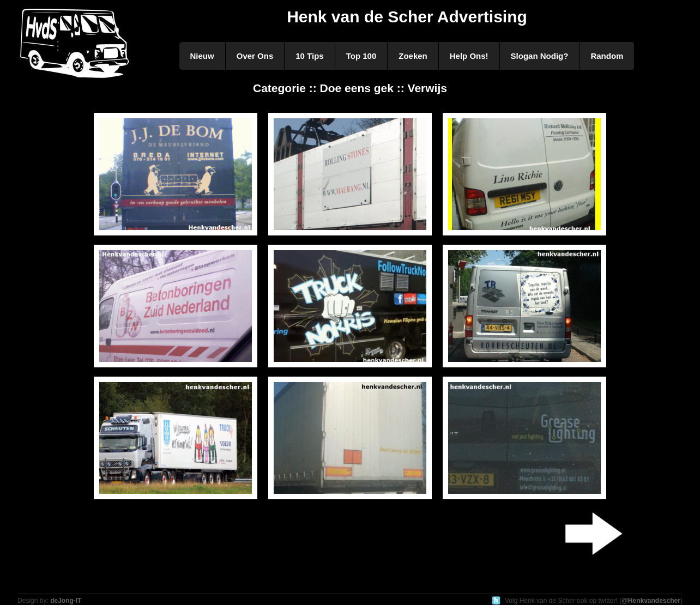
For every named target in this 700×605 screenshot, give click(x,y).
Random (607, 56)
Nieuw (202, 56)
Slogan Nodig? (540, 56)
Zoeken (413, 56)
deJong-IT (66, 601)
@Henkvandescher (651, 601)
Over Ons (255, 56)
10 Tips (309, 56)
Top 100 (361, 56)
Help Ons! (469, 56)
